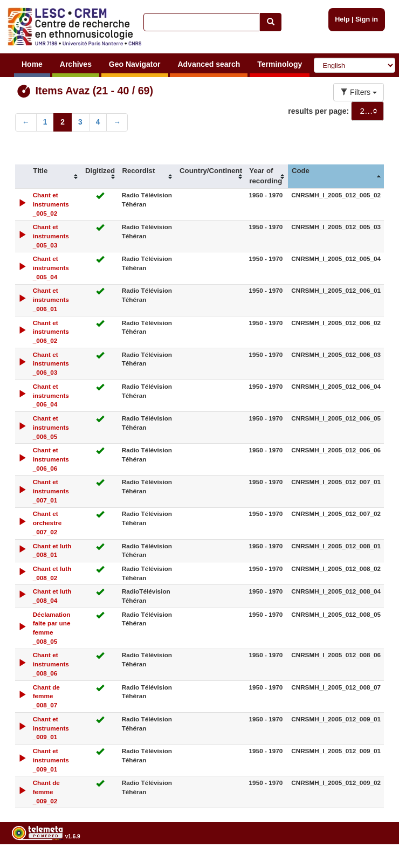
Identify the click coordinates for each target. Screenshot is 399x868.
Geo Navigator (135, 64)
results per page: (318, 111)
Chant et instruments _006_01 (51, 299)
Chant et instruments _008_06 (51, 664)
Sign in (367, 19)
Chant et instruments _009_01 (51, 728)
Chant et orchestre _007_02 (47, 523)
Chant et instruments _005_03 (51, 236)
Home (32, 64)
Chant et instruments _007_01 (51, 491)
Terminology (280, 64)
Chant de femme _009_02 (46, 792)
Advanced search (209, 64)
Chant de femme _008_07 (46, 696)
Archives (76, 64)
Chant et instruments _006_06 (51, 459)
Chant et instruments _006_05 (51, 427)
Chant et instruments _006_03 (51, 364)
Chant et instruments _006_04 (51, 395)
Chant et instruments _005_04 (51, 268)
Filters (359, 92)
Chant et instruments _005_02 (51, 204)
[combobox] (367, 111)
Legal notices (372, 863)
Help (342, 19)
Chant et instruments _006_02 (51, 332)
